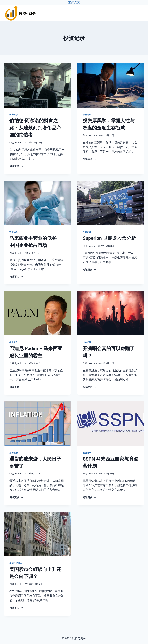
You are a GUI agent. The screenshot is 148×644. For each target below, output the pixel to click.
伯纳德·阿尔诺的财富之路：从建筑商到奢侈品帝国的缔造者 (35, 128)
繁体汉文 (74, 2)
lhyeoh (18, 143)
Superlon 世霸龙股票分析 (109, 238)
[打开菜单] (141, 13)
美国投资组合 (16, 563)
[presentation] (37, 85)
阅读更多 (16, 166)
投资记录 (14, 115)
